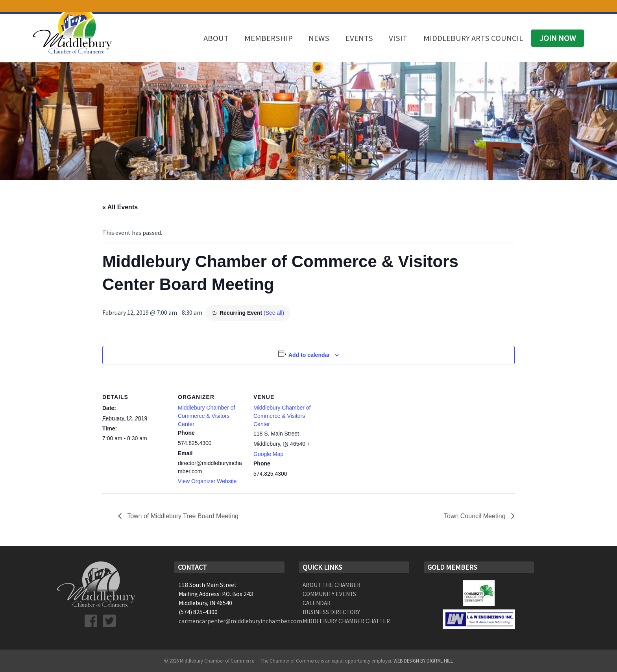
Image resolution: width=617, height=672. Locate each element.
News (319, 38)
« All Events (120, 207)
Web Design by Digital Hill (423, 661)
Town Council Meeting (476, 516)
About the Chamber (332, 585)
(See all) (274, 313)
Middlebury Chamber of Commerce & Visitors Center (207, 416)
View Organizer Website (207, 481)
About (216, 38)
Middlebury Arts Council (473, 38)
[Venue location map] (370, 431)
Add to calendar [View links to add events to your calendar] (309, 355)
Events (359, 38)
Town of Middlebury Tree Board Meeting (182, 516)
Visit (398, 38)
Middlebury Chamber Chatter (346, 621)
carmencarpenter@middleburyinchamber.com (240, 621)
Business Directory (331, 612)
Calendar (317, 603)
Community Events (329, 594)
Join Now (558, 38)
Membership (269, 38)
